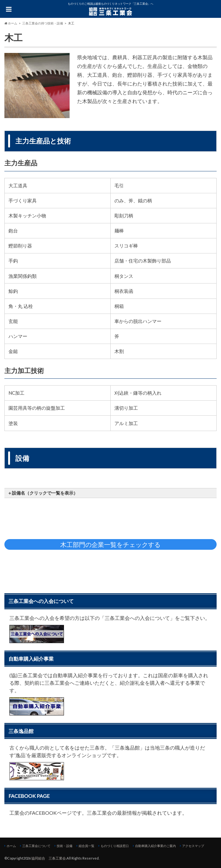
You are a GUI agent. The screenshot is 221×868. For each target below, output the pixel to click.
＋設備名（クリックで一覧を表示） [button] (43, 493)
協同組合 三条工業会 (49, 858)
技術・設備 (65, 846)
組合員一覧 (87, 846)
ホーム (11, 846)
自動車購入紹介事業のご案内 (155, 846)
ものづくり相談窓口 (115, 846)
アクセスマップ (193, 846)
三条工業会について (36, 846)
